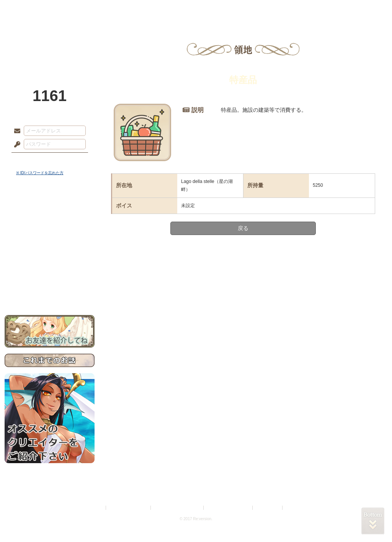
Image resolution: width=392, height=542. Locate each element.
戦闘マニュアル (50, 266)
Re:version (296, 508)
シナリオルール (50, 247)
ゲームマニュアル (50, 236)
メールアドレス (15, 131)
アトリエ (196, 10)
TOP (32, 10)
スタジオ (250, 10)
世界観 (50, 209)
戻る (243, 228)
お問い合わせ (50, 291)
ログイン (31, 160)
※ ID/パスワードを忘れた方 (40, 173)
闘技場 (360, 10)
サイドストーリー (50, 222)
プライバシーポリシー (129, 508)
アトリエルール (50, 257)
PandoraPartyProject (50, 42)
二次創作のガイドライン (229, 508)
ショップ (305, 10)
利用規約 (95, 508)
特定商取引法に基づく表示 (178, 508)
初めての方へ (50, 278)
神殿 (87, 10)
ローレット (142, 10)
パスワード (15, 145)
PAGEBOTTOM (373, 521)
